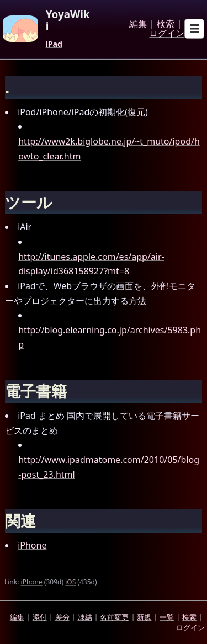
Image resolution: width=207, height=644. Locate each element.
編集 (138, 24)
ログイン (167, 34)
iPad (54, 44)
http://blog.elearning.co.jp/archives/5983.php (110, 337)
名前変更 (114, 617)
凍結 (85, 617)
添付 (40, 617)
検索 (166, 24)
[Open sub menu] (194, 29)
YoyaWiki (68, 21)
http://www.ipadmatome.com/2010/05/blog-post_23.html (109, 467)
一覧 (167, 617)
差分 (62, 617)
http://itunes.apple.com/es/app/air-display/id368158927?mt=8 (91, 264)
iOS (70, 582)
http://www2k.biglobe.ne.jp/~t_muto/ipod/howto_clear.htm (109, 149)
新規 (144, 617)
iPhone (32, 545)
